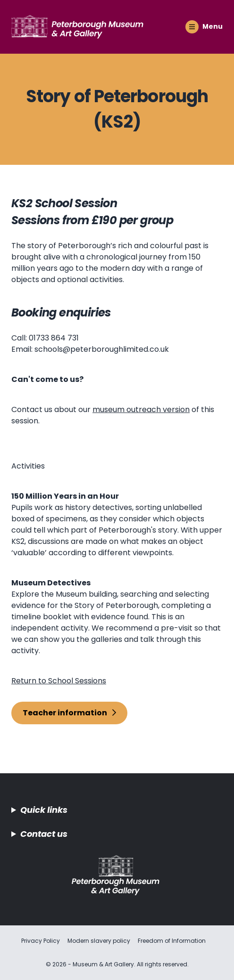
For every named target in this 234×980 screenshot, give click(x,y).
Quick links (44, 810)
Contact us (44, 834)
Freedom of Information (172, 941)
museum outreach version (141, 409)
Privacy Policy (41, 941)
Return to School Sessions (59, 681)
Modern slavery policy (99, 941)
